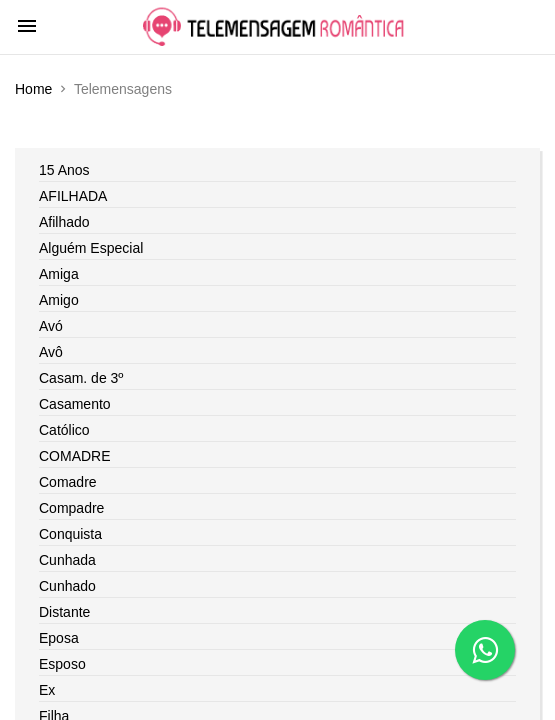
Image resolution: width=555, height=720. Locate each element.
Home (33, 89)
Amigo (59, 300)
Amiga (59, 274)
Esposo (62, 664)
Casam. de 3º (81, 378)
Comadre (68, 482)
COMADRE (75, 456)
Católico (64, 430)
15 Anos (64, 170)
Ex (47, 690)
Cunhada (67, 560)
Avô (51, 352)
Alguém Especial (91, 248)
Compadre (71, 508)
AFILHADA (73, 196)
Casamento (75, 404)
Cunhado (67, 586)
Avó (51, 326)
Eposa (59, 638)
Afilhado (64, 222)
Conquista (70, 534)
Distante (64, 612)
